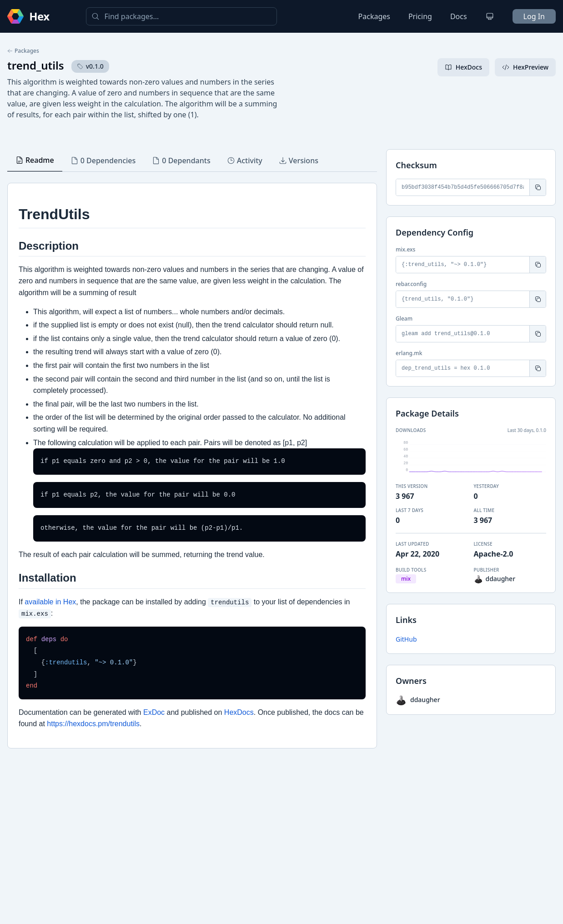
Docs (459, 16)
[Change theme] (490, 16)
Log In (534, 16)
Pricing (420, 16)
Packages (374, 16)
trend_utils (36, 65)
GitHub (406, 639)
